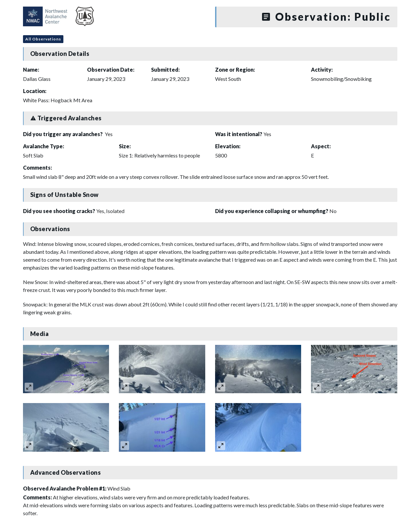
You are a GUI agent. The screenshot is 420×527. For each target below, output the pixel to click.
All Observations (43, 39)
